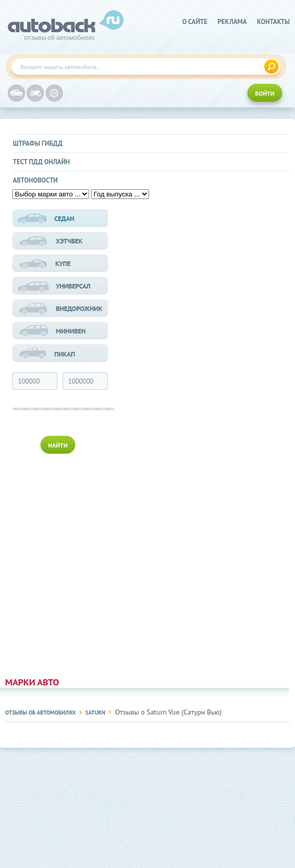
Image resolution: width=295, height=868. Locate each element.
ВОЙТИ (265, 93)
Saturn (96, 713)
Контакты (273, 22)
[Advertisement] (61, 563)
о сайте (195, 22)
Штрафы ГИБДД (38, 143)
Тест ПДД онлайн (41, 162)
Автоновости (35, 180)
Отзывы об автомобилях (40, 713)
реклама (232, 22)
